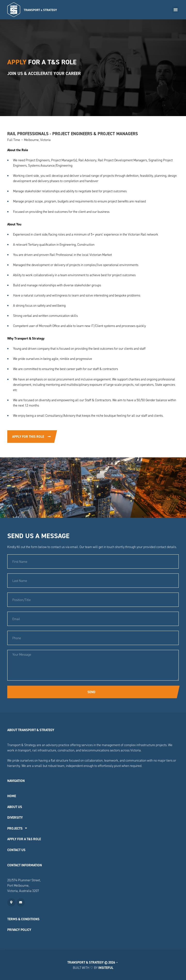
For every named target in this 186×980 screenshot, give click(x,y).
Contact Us (16, 850)
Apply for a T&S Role (24, 839)
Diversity (15, 817)
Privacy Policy (19, 930)
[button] (175, 10)
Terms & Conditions (23, 919)
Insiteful (106, 968)
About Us (15, 807)
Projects (17, 828)
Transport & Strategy (85, 962)
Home (12, 796)
